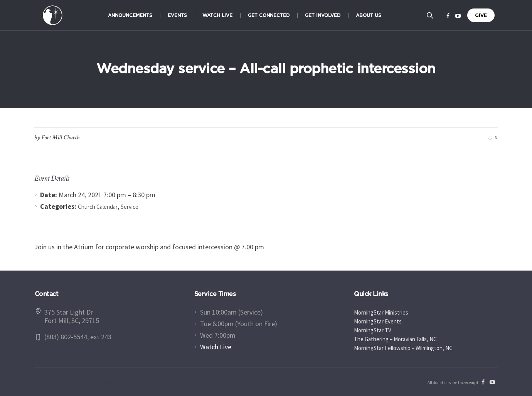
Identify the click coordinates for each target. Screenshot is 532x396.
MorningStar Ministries (381, 312)
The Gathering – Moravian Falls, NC (395, 339)
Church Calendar (98, 207)
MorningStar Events (378, 321)
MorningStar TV (373, 330)
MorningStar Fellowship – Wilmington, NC (403, 348)
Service (130, 207)
